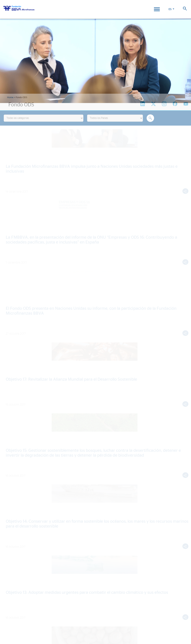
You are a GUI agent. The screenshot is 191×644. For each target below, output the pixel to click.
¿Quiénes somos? (14, 471)
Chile (6, 601)
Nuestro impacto (15, 509)
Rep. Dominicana (14, 595)
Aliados (8, 496)
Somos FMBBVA (13, 479)
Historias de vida (14, 516)
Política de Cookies (98, 623)
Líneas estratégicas (16, 485)
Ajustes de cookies (12, 634)
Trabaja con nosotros (24, 618)
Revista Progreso (15, 561)
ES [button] (170, 9)
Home (10, 98)
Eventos (8, 548)
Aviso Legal (114, 623)
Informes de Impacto (17, 522)
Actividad (9, 501)
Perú (6, 590)
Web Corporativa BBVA (114, 627)
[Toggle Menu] (157, 9)
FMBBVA (8, 579)
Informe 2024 (12, 571)
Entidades (10, 490)
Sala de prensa (13, 554)
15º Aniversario (13, 527)
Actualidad (11, 535)
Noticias (8, 543)
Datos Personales (129, 623)
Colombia (9, 585)
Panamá (8, 606)
